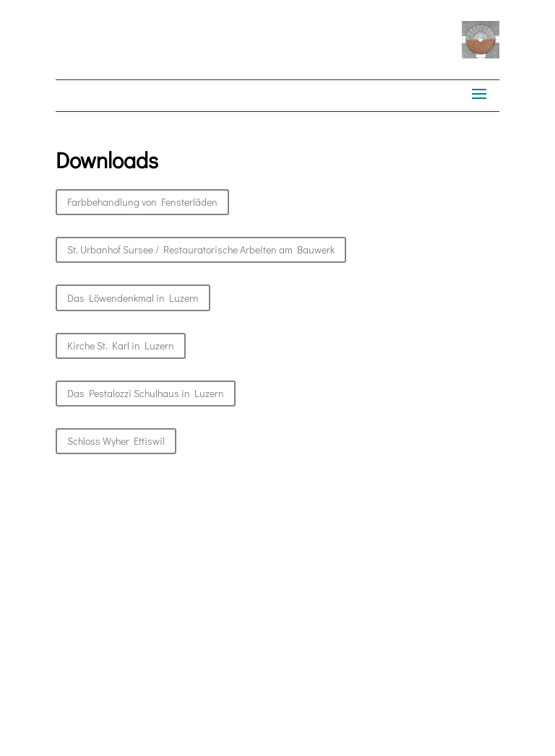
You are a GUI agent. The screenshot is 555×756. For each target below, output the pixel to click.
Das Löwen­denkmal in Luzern (133, 298)
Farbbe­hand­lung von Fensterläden (142, 202)
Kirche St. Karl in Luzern (121, 346)
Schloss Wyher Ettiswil (116, 441)
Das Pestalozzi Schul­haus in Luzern (146, 393)
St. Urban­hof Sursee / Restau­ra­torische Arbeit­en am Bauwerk (201, 249)
